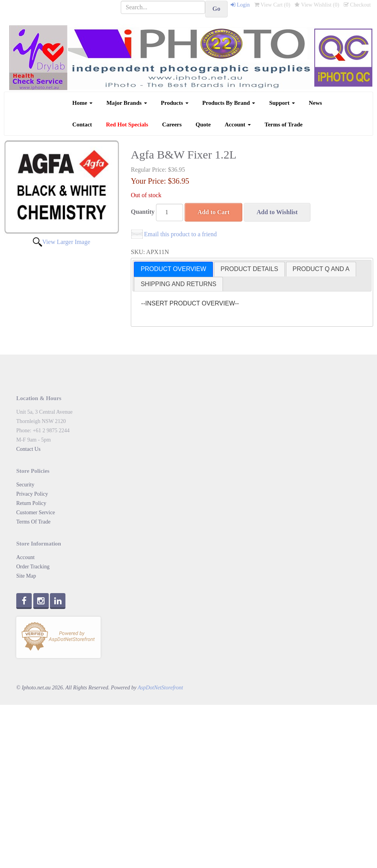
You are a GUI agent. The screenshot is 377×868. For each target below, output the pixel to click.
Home (82, 103)
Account (238, 124)
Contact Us (28, 449)
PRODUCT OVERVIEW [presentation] (173, 269)
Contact (82, 124)
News (315, 103)
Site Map (26, 576)
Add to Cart (213, 212)
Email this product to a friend (180, 234)
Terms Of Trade (33, 522)
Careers (172, 124)
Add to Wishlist (277, 212)
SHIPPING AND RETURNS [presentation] (178, 284)
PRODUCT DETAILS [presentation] (249, 269)
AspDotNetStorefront (160, 688)
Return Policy (31, 503)
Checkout (357, 5)
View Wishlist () (317, 5)
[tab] (173, 269)
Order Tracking (33, 567)
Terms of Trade (284, 124)
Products (175, 103)
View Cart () (272, 5)
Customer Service (36, 512)
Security (25, 485)
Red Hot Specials (127, 124)
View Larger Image (66, 242)
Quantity (143, 212)
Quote (203, 124)
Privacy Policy (32, 494)
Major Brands (127, 103)
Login (240, 5)
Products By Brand (229, 103)
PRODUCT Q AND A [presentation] (321, 269)
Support (282, 103)
